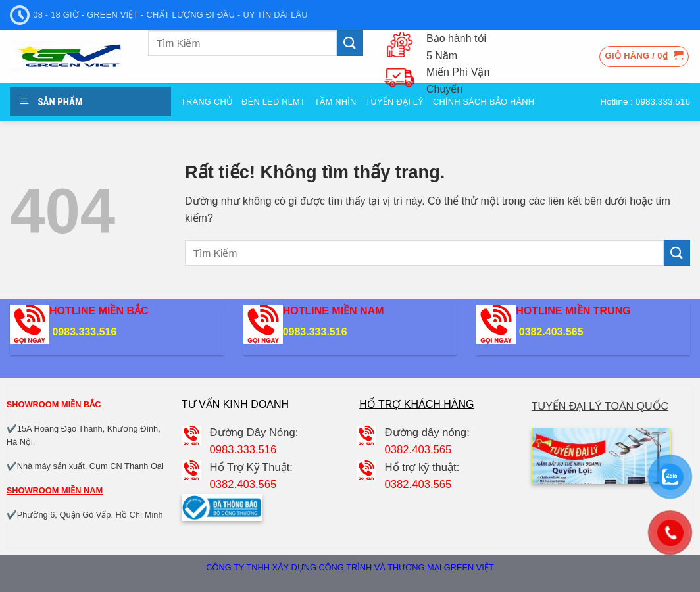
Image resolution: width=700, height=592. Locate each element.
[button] (644, 57)
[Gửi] (350, 43)
